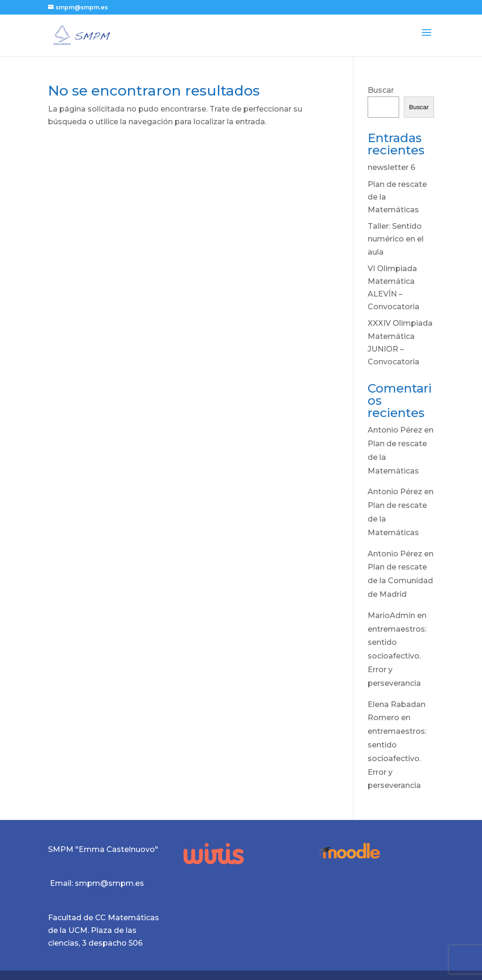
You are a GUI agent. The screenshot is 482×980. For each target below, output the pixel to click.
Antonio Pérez (395, 430)
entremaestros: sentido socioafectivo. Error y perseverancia (397, 656)
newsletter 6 (391, 167)
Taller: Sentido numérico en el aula (396, 239)
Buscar (381, 90)
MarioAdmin (391, 615)
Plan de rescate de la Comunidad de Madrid (400, 581)
